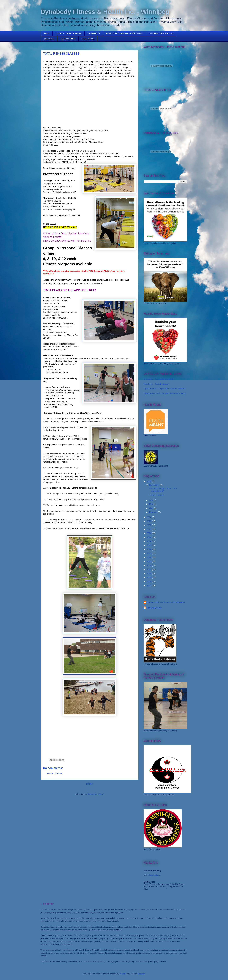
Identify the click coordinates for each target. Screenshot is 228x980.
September (155, 485)
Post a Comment (55, 773)
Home (47, 34)
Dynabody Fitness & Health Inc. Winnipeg (166, 602)
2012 (149, 565)
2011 (149, 569)
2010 (149, 573)
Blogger (141, 974)
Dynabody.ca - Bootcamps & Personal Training (165, 393)
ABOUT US (49, 39)
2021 (149, 529)
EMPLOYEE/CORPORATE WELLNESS (125, 34)
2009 (149, 577)
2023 (149, 521)
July (151, 500)
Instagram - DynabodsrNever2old (159, 379)
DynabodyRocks (154, 608)
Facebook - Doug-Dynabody (157, 384)
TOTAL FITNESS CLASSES (68, 34)
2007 (149, 585)
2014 (149, 557)
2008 (149, 581)
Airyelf (123, 974)
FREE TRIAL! (88, 39)
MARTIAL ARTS (68, 39)
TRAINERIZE (94, 34)
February (154, 512)
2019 (149, 537)
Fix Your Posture (156, 495)
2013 (149, 561)
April (152, 508)
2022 (149, 525)
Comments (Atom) (96, 794)
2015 (149, 553)
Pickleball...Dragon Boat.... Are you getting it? (163, 490)
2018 (149, 541)
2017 (149, 545)
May (152, 504)
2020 (149, 533)
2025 (149, 482)
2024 (149, 517)
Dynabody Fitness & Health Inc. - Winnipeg (105, 12)
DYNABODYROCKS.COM (161, 34)
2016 (149, 549)
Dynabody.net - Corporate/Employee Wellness (165, 388)
